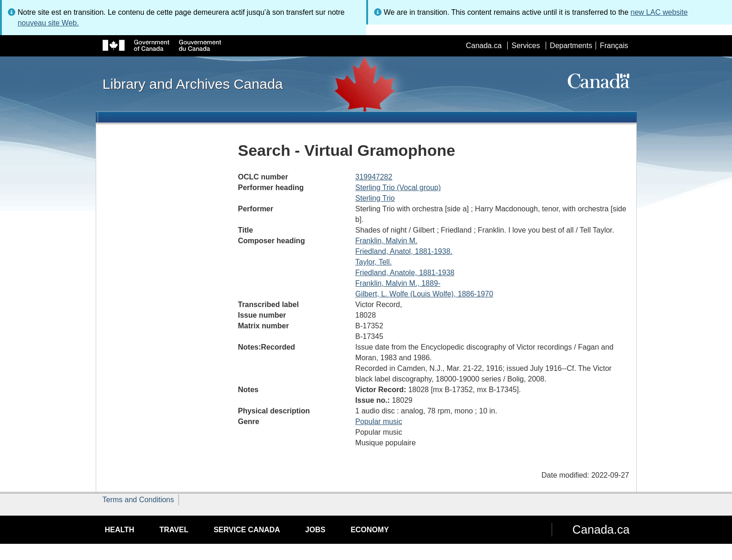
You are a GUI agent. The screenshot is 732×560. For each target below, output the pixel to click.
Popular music (378, 422)
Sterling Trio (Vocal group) (398, 188)
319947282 (374, 177)
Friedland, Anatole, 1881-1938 (405, 273)
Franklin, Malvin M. (386, 241)
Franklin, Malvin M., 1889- (398, 283)
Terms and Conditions (138, 500)
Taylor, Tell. (373, 262)
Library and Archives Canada (193, 84)
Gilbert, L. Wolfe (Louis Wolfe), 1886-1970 (424, 294)
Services (526, 46)
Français (614, 46)
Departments (571, 46)
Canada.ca (483, 46)
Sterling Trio (375, 198)
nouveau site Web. (48, 23)
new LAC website (659, 12)
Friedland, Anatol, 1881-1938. (404, 251)
